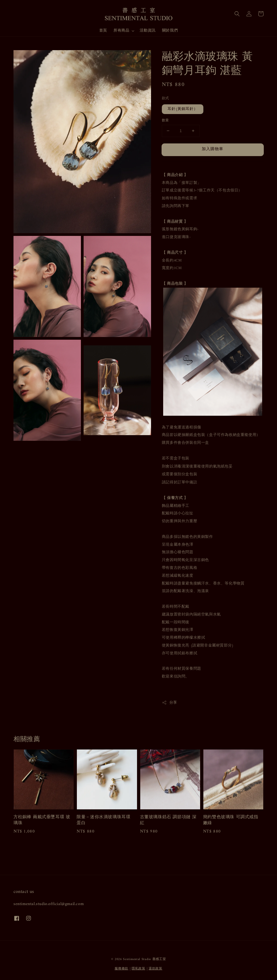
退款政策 (155, 969)
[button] (237, 14)
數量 (165, 121)
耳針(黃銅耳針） (183, 109)
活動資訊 (148, 31)
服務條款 (122, 969)
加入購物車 (213, 149)
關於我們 (170, 31)
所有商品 (121, 31)
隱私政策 (138, 969)
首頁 (103, 31)
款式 (165, 98)
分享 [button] (170, 703)
